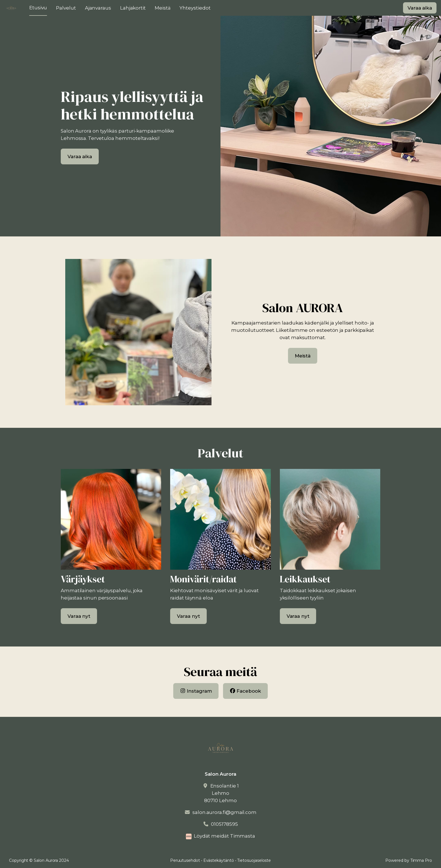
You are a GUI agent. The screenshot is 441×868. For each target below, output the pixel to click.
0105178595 (224, 824)
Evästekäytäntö (219, 860)
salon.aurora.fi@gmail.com (224, 812)
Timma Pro (421, 860)
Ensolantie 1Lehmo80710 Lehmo (221, 793)
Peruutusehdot (185, 860)
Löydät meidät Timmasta (224, 836)
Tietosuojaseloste (254, 860)
